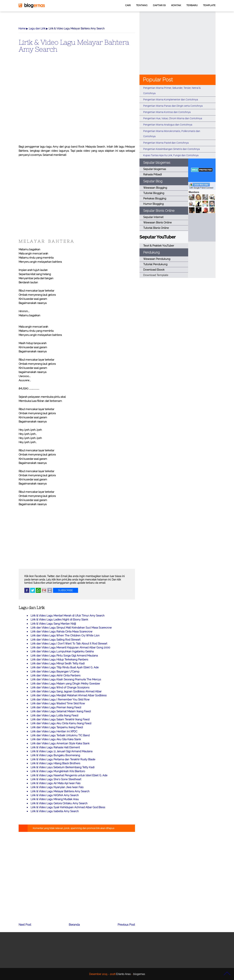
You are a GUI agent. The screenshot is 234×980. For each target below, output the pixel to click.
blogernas (139, 974)
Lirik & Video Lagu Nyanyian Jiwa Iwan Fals (57, 787)
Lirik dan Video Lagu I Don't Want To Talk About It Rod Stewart (69, 644)
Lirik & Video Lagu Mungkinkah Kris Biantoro (58, 771)
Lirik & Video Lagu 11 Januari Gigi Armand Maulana (61, 751)
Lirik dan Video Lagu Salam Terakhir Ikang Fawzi (60, 719)
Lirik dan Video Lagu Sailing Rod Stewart (56, 640)
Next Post (25, 925)
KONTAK (176, 5)
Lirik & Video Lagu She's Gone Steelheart (56, 779)
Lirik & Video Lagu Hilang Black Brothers (55, 763)
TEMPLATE (209, 5)
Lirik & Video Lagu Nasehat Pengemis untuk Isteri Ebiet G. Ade (69, 775)
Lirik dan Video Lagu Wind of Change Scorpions (60, 688)
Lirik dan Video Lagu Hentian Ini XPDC (54, 731)
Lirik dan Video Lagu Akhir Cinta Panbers (56, 676)
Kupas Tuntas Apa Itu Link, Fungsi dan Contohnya (171, 155)
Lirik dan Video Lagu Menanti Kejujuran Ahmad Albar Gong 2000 (70, 648)
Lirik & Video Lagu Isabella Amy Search (55, 811)
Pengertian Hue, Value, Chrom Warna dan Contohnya (173, 118)
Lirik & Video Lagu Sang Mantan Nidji (53, 624)
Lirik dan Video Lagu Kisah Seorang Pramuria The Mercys (66, 679)
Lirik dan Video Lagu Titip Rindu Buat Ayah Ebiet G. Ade (65, 667)
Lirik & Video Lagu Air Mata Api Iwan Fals (56, 783)
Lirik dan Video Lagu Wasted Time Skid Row (58, 703)
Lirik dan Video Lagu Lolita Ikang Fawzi (54, 715)
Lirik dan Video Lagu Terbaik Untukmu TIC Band (60, 735)
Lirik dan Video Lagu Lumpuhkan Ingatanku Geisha (62, 651)
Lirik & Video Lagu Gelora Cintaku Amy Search (59, 803)
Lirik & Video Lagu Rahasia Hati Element (55, 747)
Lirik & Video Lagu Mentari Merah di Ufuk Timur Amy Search (68, 616)
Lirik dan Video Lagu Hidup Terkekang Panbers (59, 660)
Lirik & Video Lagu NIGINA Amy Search (55, 795)
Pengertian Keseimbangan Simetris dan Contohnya (172, 149)
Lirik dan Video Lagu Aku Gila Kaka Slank (56, 739)
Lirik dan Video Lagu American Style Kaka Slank (60, 743)
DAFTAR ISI (159, 5)
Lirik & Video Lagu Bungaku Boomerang (55, 755)
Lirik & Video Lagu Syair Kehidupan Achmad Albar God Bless (68, 807)
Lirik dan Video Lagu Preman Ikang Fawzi (56, 707)
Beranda (74, 925)
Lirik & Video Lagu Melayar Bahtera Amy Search (74, 46)
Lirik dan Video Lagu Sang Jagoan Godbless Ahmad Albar (66, 691)
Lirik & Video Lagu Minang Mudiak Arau (55, 799)
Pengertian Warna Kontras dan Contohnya (167, 112)
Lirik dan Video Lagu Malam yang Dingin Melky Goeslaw (65, 684)
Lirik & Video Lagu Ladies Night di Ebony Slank (59, 620)
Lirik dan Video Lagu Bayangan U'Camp (55, 672)
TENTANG (142, 5)
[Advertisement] (77, 105)
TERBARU (192, 5)
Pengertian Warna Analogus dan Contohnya (168, 125)
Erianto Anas (123, 974)
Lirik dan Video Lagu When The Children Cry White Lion (65, 636)
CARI (128, 5)
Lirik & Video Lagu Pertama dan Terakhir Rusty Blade (63, 759)
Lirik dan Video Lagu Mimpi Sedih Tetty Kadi (58, 663)
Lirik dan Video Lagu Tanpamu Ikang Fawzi (57, 727)
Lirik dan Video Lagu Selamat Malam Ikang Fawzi (61, 711)
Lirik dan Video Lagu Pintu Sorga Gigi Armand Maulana (64, 656)
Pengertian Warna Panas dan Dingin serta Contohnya (173, 106)
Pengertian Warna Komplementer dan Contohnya (171, 100)
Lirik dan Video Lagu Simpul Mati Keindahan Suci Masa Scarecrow (71, 628)
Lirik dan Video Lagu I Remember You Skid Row (60, 700)
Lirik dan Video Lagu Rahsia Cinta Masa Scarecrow (61, 632)
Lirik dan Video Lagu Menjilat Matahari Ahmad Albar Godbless (69, 695)
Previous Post (126, 925)
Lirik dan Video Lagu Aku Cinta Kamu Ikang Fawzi (61, 723)
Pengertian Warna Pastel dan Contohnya (166, 143)
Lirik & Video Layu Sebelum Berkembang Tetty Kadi (62, 767)
